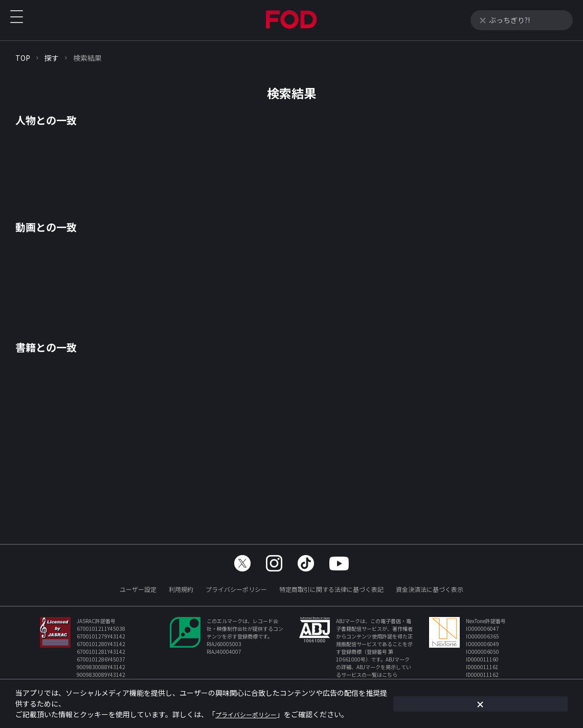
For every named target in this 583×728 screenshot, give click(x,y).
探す (52, 58)
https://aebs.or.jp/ (363, 682)
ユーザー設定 (138, 589)
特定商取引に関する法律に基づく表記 (331, 589)
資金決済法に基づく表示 (430, 589)
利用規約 (181, 589)
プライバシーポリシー (236, 589)
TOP (23, 58)
